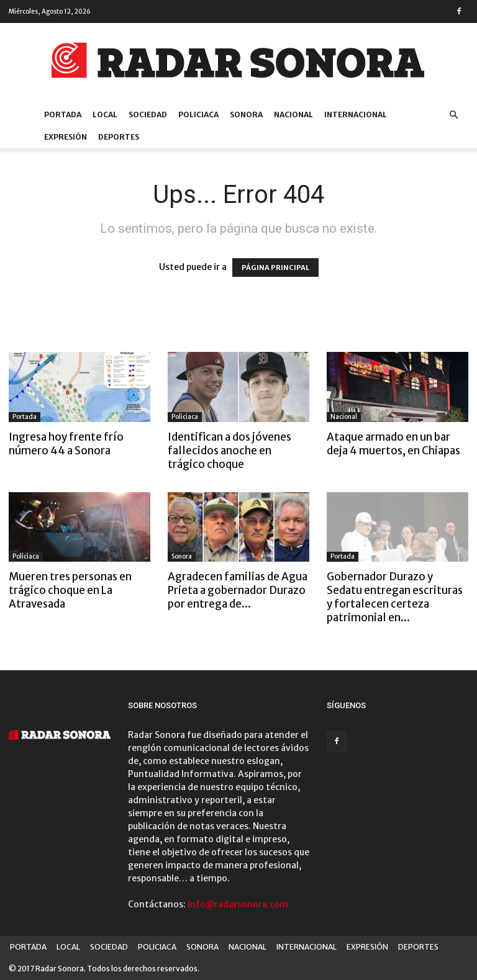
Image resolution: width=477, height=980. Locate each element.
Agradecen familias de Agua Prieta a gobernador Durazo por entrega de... (238, 590)
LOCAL (105, 115)
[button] (453, 115)
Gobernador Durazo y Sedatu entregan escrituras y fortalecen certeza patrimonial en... (395, 597)
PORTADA (63, 115)
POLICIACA (198, 115)
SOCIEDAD (148, 115)
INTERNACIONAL (356, 115)
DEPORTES (119, 137)
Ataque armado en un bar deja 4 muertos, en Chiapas (393, 444)
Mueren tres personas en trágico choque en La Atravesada (70, 590)
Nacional (344, 417)
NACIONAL (293, 115)
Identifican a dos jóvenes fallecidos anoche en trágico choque (229, 451)
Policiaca (185, 417)
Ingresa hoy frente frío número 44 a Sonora (66, 444)
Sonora (182, 556)
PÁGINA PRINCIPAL (275, 267)
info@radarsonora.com (238, 904)
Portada (25, 417)
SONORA (246, 115)
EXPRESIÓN (66, 137)
